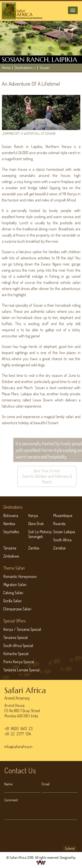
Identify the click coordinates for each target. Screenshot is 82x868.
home (6, 68)
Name (8, 784)
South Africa (62, 540)
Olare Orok (36, 524)
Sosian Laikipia (64, 532)
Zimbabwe (11, 556)
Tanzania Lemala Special (21, 670)
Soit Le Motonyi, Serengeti (40, 534)
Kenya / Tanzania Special (22, 629)
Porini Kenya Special (19, 662)
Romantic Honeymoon (20, 576)
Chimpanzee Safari (17, 609)
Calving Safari (13, 593)
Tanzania (10, 548)
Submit (70, 848)
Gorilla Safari (12, 601)
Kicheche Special (16, 654)
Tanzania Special (15, 637)
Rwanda (59, 524)
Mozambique (63, 515)
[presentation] (38, 833)
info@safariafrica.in (18, 747)
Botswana (11, 515)
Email (46, 784)
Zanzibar (60, 548)
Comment (11, 800)
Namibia (9, 524)
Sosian (45, 68)
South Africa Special (18, 645)
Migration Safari (15, 585)
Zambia (34, 548)
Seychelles (11, 532)
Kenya (33, 515)
